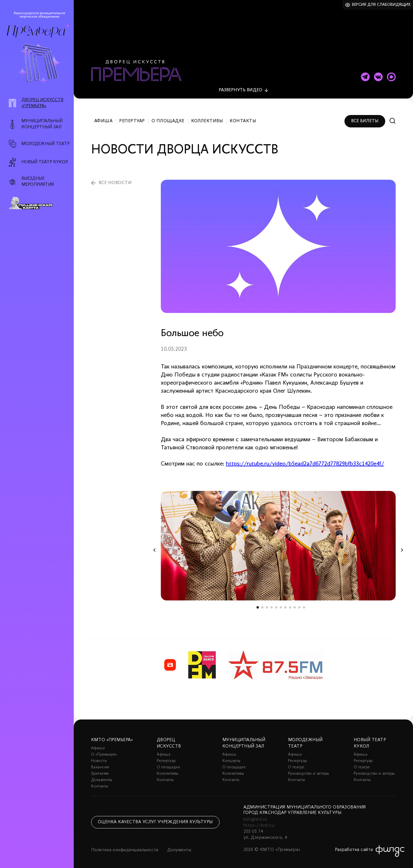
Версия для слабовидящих (381, 5)
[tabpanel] (278, 542)
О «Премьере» (104, 751)
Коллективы (207, 118)
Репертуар (132, 118)
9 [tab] (295, 604)
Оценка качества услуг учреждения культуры (155, 819)
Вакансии (100, 764)
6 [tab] (281, 604)
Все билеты (365, 118)
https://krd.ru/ (260, 822)
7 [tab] (285, 604)
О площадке (168, 118)
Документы (102, 777)
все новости (115, 180)
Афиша (103, 118)
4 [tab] (272, 604)
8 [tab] (290, 604)
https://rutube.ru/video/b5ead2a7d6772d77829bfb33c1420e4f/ (305, 461)
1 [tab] (258, 604)
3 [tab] (267, 604)
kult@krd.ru (255, 816)
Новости (99, 758)
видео (240, 87)
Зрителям (100, 770)
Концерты (231, 758)
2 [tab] (262, 604)
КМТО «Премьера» (112, 737)
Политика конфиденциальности (125, 847)
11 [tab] (304, 604)
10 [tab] (299, 604)
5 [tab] (276, 604)
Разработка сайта (354, 847)
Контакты (243, 118)
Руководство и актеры (308, 770)
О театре (296, 764)
